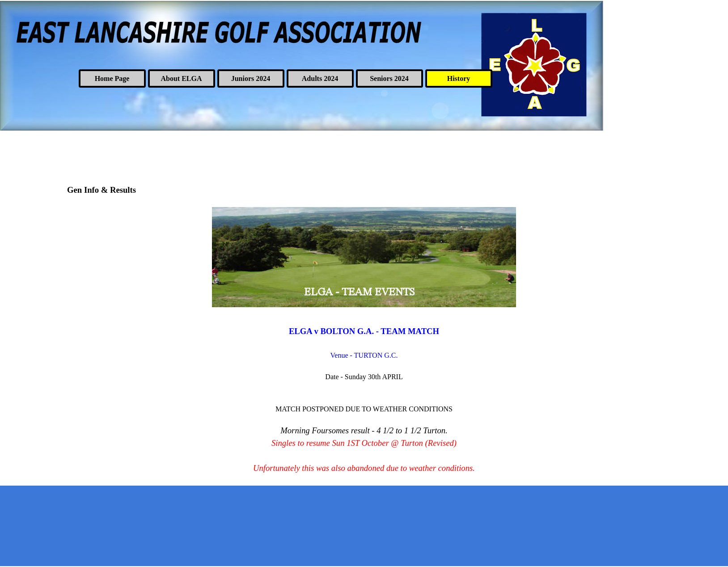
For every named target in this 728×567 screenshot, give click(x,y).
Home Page (112, 78)
